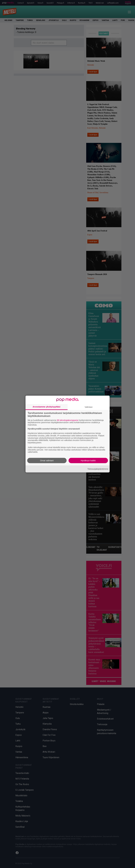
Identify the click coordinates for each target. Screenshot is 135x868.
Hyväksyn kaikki (88, 460)
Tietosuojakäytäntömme (98, 469)
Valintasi (89, 407)
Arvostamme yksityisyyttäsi (47, 407)
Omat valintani (47, 460)
